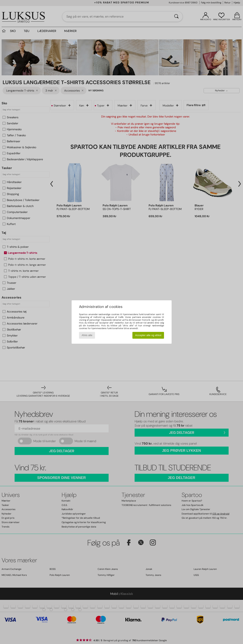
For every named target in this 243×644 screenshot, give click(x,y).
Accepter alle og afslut (148, 335)
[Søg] (176, 17)
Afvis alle (87, 335)
